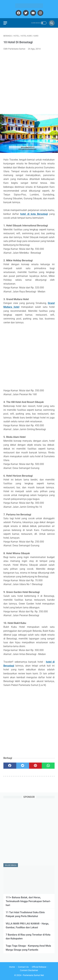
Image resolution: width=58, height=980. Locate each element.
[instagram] (40, 13)
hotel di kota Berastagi (34, 214)
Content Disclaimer (29, 970)
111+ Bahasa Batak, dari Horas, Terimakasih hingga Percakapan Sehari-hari (28, 901)
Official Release (39, 967)
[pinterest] (35, 766)
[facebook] (18, 13)
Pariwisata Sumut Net (33, 975)
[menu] (5, 23)
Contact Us (23, 967)
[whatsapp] (48, 766)
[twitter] (25, 13)
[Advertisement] (29, 83)
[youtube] (33, 13)
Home (12, 967)
